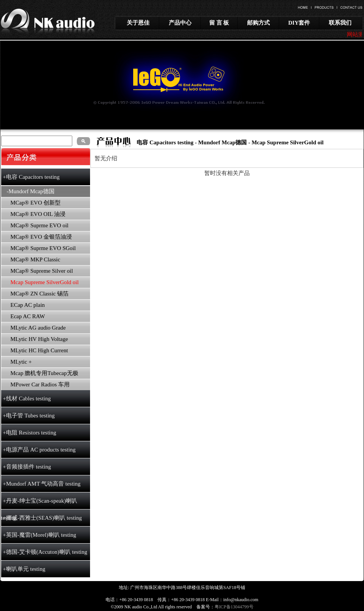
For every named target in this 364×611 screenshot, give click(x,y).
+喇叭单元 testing (24, 569)
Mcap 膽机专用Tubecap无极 (44, 373)
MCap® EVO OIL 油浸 (38, 214)
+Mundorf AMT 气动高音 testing (42, 484)
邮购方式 (258, 23)
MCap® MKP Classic (36, 259)
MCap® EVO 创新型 (36, 203)
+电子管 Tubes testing (29, 416)
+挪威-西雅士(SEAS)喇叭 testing (43, 518)
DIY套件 (299, 23)
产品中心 (180, 23)
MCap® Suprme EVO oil (40, 225)
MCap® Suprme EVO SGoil (43, 248)
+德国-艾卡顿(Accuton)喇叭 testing (45, 552)
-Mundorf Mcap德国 (31, 191)
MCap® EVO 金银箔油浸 (41, 237)
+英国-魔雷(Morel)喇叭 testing (40, 535)
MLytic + (21, 362)
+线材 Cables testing (27, 398)
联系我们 (340, 23)
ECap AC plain (28, 305)
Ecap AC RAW (28, 316)
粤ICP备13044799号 (234, 607)
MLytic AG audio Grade (38, 328)
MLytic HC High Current (39, 350)
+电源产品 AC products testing (39, 450)
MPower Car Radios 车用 (40, 384)
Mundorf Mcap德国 (223, 142)
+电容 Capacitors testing (31, 177)
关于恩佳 (138, 23)
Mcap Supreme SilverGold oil (288, 142)
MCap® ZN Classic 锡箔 (40, 294)
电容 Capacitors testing (165, 142)
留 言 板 (219, 23)
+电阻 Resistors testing (30, 433)
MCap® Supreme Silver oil (42, 271)
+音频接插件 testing (27, 467)
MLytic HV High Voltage (39, 339)
